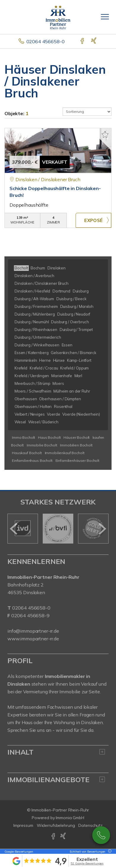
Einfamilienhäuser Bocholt (77, 460)
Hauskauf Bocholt (27, 453)
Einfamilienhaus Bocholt (32, 460)
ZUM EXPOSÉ (93, 220)
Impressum (23, 825)
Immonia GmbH (70, 818)
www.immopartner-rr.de (33, 639)
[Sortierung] (87, 112)
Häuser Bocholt (77, 437)
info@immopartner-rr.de (33, 631)
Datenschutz (90, 825)
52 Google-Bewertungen (87, 863)
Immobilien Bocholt (76, 445)
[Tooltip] (109, 852)
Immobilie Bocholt (42, 445)
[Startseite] (58, 17)
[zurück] (14, 529)
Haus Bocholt (49, 437)
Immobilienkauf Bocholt (65, 453)
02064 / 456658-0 (101, 835)
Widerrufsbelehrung (56, 825)
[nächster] (102, 529)
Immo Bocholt (23, 437)
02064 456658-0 (46, 41)
